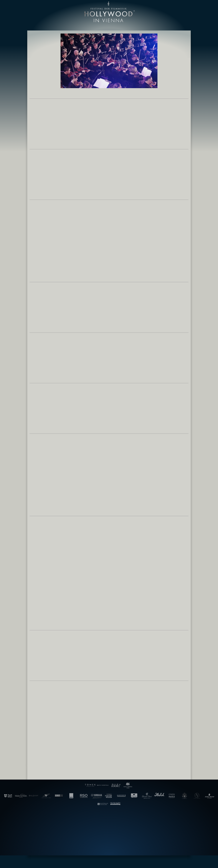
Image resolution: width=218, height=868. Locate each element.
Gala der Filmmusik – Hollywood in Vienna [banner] (109, 12)
